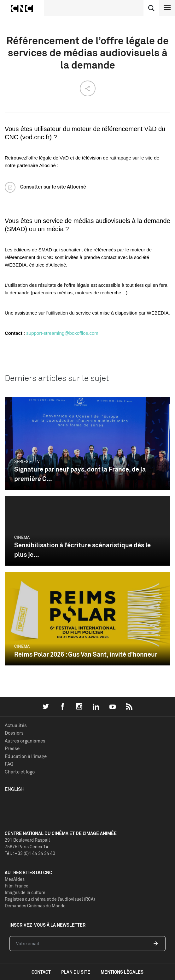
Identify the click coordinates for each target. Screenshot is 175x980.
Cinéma (22, 537)
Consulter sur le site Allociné (53, 187)
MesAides (15, 879)
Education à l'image (26, 756)
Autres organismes (25, 741)
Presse (12, 748)
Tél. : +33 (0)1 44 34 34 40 (30, 853)
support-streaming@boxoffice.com (62, 333)
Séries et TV (27, 461)
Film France (17, 886)
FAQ (9, 764)
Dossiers (14, 733)
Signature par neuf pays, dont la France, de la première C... (80, 474)
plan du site (76, 972)
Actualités (16, 725)
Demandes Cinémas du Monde (35, 906)
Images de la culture (25, 892)
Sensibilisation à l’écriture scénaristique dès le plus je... (82, 550)
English (15, 789)
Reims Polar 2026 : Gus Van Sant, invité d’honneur (86, 654)
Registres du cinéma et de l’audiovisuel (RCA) (50, 899)
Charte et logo (20, 772)
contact (41, 972)
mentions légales (122, 972)
